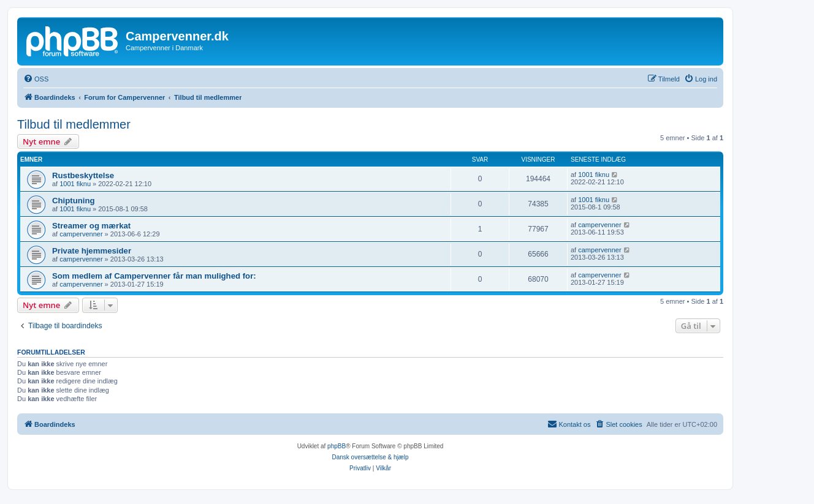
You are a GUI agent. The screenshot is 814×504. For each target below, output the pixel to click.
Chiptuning (74, 201)
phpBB (337, 446)
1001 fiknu (75, 184)
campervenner (81, 234)
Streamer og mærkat (91, 226)
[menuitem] (36, 79)
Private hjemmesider (92, 251)
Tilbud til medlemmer (74, 124)
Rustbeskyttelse (83, 175)
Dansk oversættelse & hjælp (370, 457)
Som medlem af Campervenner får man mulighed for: (154, 276)
